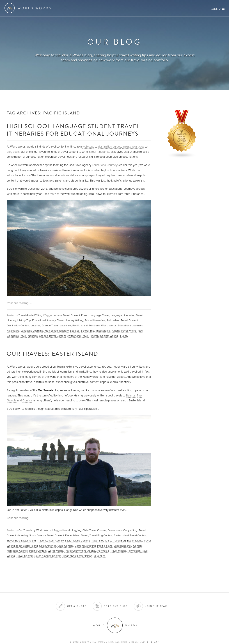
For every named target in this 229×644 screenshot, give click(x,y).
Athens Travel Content (67, 315)
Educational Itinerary (44, 320)
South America (48, 546)
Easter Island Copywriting (123, 530)
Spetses (75, 331)
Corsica (27, 401)
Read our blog (116, 606)
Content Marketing (85, 546)
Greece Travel (50, 325)
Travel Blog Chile (101, 541)
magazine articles (133, 147)
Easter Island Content (77, 541)
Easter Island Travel (77, 535)
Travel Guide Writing (30, 315)
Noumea (33, 336)
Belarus (131, 396)
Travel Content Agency (50, 541)
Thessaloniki (103, 331)
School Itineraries (95, 320)
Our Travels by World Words (35, 530)
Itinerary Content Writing (104, 336)
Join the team (156, 606)
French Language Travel (95, 315)
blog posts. (14, 152)
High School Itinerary (56, 331)
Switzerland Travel (78, 336)
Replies (100, 556)
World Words (29, 8)
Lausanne (65, 325)
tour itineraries (100, 152)
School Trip (88, 331)
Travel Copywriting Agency (80, 551)
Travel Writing (118, 551)
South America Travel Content (47, 535)
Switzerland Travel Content (122, 320)
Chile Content (65, 546)
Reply (124, 336)
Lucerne (36, 325)
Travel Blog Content (101, 535)
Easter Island (135, 541)
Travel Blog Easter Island (21, 541)
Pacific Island (80, 325)
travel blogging (72, 530)
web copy (88, 147)
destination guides (110, 147)
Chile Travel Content (94, 530)
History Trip (24, 320)
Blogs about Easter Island (77, 556)
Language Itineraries (123, 315)
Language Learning (32, 331)
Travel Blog (119, 541)
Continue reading (19, 303)
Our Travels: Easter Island (53, 354)
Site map (153, 642)
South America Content (48, 556)
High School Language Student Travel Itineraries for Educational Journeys (73, 130)
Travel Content (25, 556)
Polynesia (103, 551)
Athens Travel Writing (124, 331)
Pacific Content (38, 551)
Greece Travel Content (52, 336)
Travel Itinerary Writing (70, 320)
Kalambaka (13, 331)
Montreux (94, 325)
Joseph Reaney (123, 546)
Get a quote (77, 606)
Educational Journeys (105, 165)
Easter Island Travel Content (130, 535)
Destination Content (18, 325)
